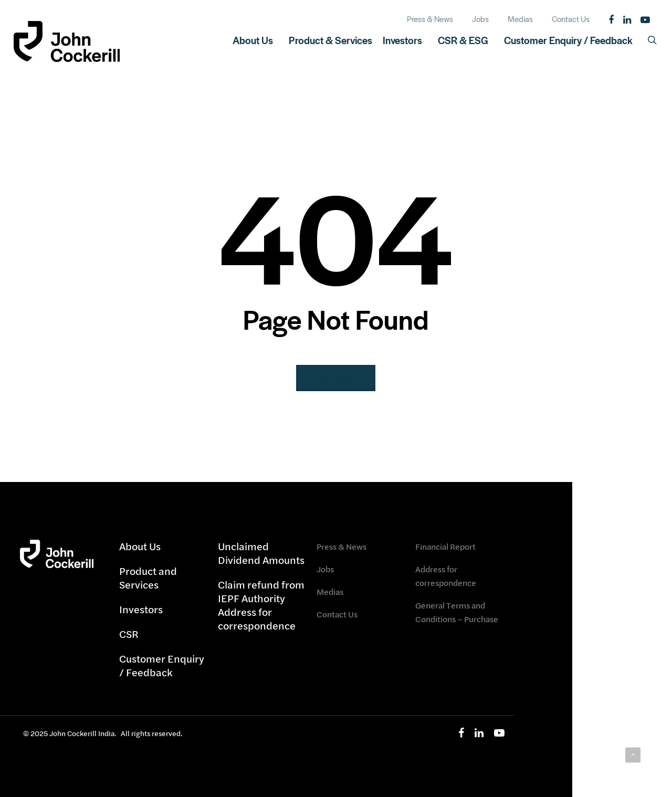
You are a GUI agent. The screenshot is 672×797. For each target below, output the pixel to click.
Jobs (325, 569)
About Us (140, 547)
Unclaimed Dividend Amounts (261, 553)
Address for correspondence (446, 576)
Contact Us (337, 614)
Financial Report (445, 546)
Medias (330, 591)
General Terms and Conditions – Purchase (457, 612)
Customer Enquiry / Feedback (162, 665)
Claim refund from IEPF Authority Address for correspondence (261, 605)
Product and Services (148, 578)
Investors (141, 609)
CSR (129, 634)
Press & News (342, 546)
